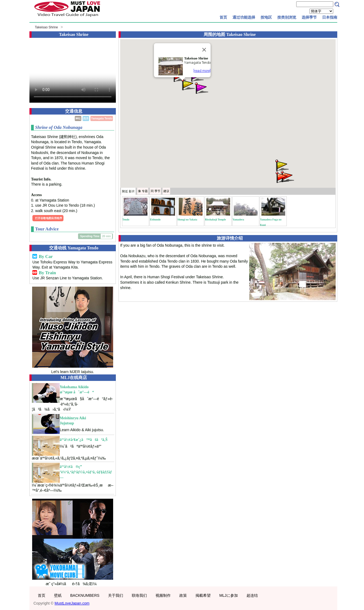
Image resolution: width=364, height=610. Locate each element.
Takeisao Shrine (46, 27)
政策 (183, 595)
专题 (143, 191)
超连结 (252, 595)
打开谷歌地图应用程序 (49, 218)
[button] (188, 84)
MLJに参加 (228, 595)
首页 (223, 17)
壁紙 (58, 595)
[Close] (204, 50)
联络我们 (139, 595)
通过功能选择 (244, 17)
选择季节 (309, 17)
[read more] (202, 71)
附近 (128, 191)
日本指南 (330, 17)
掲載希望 (203, 595)
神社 (78, 118)
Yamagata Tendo (102, 118)
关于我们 (116, 595)
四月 (86, 118)
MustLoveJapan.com (72, 603)
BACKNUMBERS (85, 595)
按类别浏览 (287, 17)
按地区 (266, 17)
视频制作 (163, 595)
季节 (156, 191)
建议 (166, 191)
